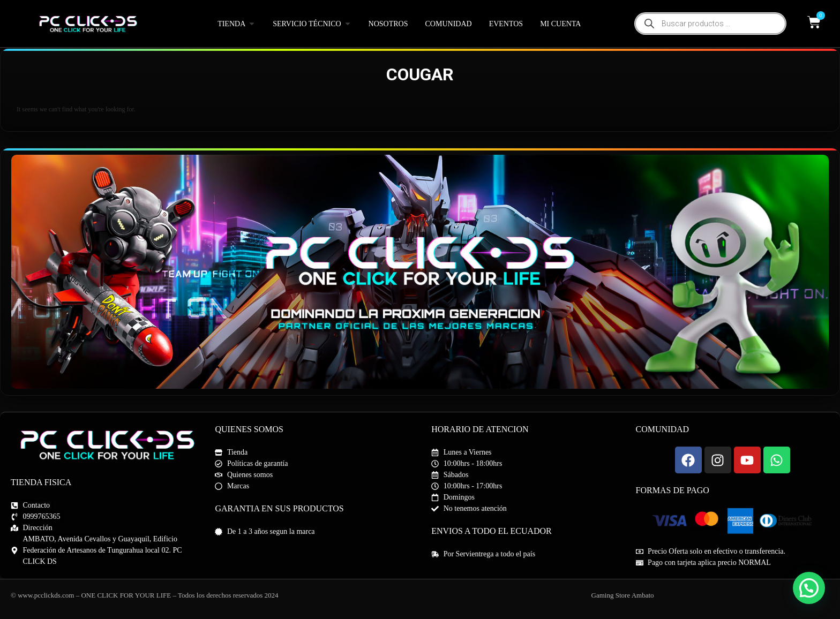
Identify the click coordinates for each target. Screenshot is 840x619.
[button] (809, 588)
